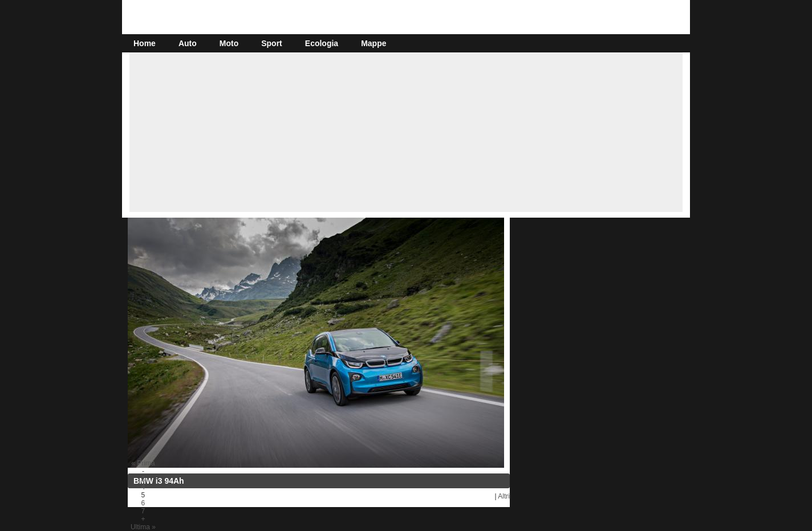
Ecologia (322, 43)
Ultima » (143, 527)
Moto (229, 43)
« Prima (143, 463)
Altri (504, 496)
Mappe (373, 43)
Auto (188, 43)
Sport (272, 43)
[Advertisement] (406, 132)
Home (145, 43)
